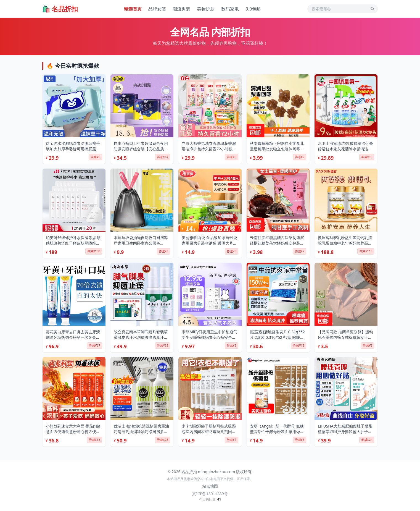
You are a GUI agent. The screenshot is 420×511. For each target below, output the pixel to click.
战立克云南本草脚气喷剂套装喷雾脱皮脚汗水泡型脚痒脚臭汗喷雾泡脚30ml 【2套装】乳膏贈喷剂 (141, 335)
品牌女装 (157, 9)
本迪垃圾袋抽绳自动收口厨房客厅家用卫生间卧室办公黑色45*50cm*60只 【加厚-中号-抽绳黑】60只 (141, 240)
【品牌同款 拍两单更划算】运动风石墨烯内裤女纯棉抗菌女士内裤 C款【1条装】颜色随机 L (345, 335)
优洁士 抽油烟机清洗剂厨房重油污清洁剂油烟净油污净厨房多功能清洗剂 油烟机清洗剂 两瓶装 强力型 (141, 429)
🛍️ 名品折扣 (60, 9)
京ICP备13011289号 (210, 494)
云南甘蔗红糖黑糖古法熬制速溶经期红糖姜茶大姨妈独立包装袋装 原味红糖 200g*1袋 (277, 240)
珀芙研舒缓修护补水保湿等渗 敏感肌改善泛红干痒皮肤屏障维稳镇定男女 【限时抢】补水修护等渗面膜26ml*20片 (73, 240)
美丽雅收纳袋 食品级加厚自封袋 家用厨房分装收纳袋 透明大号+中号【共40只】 (209, 240)
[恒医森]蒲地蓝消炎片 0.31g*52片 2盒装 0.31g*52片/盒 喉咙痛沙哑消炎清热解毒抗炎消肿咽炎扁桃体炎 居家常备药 (277, 335)
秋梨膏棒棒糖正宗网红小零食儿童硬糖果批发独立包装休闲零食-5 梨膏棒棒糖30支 (277, 146)
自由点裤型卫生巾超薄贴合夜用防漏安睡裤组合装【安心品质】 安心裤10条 (141, 146)
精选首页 (133, 9)
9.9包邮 (253, 9)
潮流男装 (181, 9)
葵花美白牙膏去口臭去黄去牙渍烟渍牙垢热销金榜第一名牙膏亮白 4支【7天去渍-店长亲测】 (73, 335)
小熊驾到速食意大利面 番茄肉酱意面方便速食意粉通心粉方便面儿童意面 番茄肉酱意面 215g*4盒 (73, 429)
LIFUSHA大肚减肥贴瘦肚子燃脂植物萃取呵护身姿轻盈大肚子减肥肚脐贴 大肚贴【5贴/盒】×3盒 (346, 429)
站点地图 (210, 486)
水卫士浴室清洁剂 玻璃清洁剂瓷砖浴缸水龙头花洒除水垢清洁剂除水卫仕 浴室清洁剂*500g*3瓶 (345, 146)
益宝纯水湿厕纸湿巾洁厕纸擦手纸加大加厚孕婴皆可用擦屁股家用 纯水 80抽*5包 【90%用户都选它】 (73, 146)
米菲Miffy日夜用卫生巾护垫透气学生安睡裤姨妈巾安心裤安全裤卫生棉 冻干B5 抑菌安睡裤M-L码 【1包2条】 (210, 335)
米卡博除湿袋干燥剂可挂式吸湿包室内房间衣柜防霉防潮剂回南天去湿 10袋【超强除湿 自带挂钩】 (209, 429)
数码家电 (230, 9)
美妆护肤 (206, 9)
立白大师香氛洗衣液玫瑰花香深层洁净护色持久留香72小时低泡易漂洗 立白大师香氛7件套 (209, 146)
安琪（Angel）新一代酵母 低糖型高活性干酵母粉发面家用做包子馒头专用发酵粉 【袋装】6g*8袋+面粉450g (278, 429)
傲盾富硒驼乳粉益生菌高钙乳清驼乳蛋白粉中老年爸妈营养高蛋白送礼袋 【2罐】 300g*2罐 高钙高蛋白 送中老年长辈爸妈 (345, 240)
